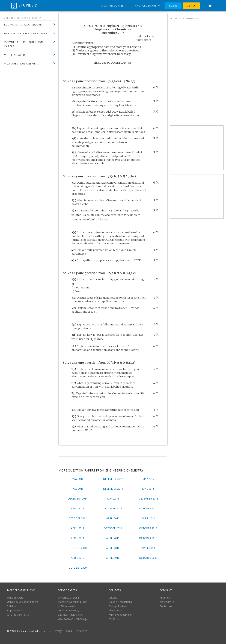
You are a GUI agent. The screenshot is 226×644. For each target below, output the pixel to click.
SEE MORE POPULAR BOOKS (23, 25)
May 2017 (148, 479)
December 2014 (78, 499)
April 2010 (113, 548)
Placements (115, 610)
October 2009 (148, 558)
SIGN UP (191, 6)
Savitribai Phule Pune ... (71, 615)
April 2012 (113, 518)
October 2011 (113, 528)
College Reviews (118, 606)
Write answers (15, 598)
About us (165, 598)
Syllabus (12, 606)
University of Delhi (68, 598)
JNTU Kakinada (66, 606)
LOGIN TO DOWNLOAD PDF (113, 63)
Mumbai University (69, 610)
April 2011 (78, 538)
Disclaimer (81, 631)
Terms (68, 631)
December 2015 (113, 489)
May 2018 (78, 479)
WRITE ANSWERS (15, 55)
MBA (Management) (120, 615)
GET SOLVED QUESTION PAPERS (26, 33)
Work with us (167, 602)
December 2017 (113, 479)
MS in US (114, 619)
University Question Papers (23, 602)
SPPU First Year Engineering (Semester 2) (113, 26)
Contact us (166, 606)
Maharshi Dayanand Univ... (73, 602)
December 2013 (148, 499)
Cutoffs (113, 598)
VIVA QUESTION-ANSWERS (22, 64)
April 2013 (78, 508)
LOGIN (173, 6)
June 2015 (148, 489)
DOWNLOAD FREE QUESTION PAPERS (24, 44)
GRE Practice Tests (18, 615)
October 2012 (113, 508)
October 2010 (148, 538)
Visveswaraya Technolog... (73, 619)
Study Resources (113, 6)
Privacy (58, 631)
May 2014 (113, 499)
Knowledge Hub (147, 6)
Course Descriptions (120, 602)
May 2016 (78, 489)
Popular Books (16, 610)
